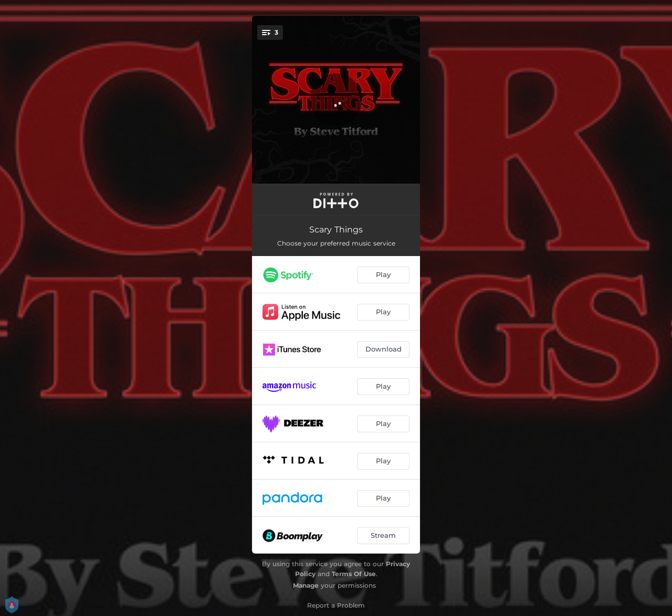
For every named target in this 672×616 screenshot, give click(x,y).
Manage (306, 585)
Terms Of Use (354, 574)
